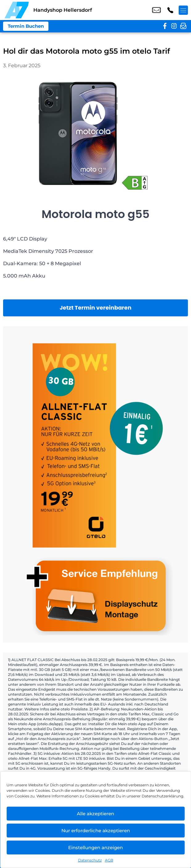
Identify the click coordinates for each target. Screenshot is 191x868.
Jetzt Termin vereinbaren (95, 308)
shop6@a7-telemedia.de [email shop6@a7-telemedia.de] (156, 10)
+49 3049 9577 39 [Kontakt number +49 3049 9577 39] (170, 10)
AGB (109, 860)
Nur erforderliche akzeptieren (96, 831)
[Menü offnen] (183, 10)
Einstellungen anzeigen (95, 847)
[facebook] (165, 26)
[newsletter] (183, 26)
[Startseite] (17, 10)
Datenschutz (90, 860)
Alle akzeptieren (95, 814)
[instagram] (174, 26)
